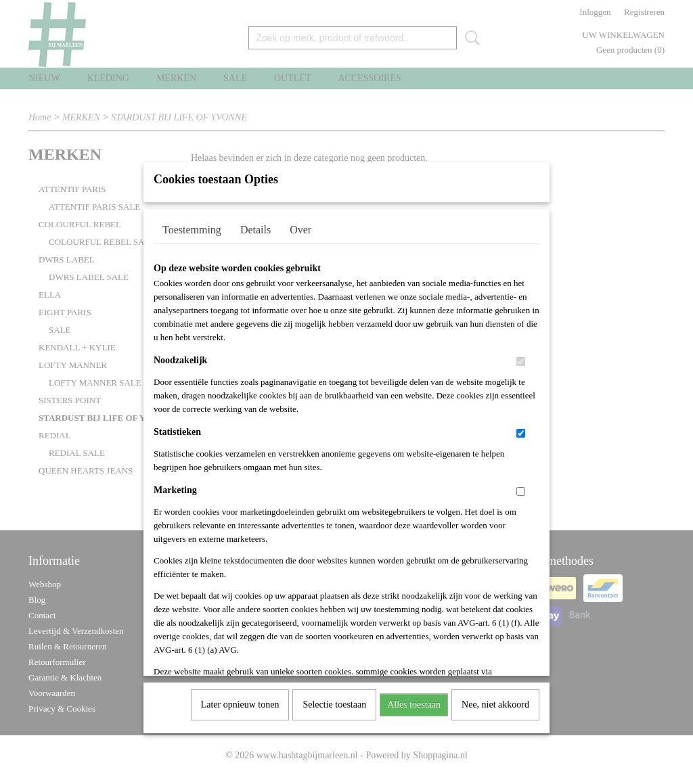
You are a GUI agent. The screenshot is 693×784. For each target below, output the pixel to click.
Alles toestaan (414, 705)
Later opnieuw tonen (240, 705)
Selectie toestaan (334, 705)
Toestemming (192, 230)
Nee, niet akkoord (495, 705)
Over (300, 230)
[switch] (521, 362)
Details (255, 230)
